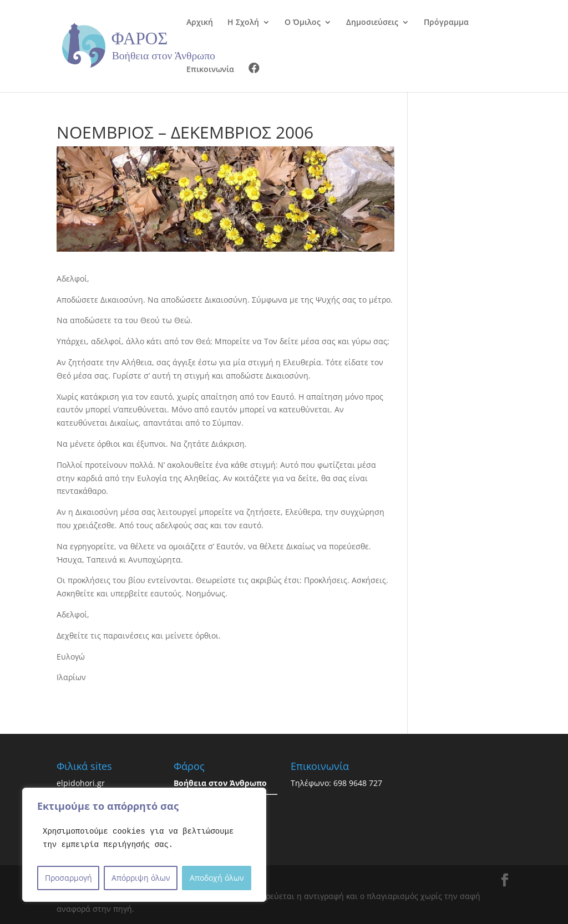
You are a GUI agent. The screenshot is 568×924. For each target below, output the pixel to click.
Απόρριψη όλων (141, 878)
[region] (144, 845)
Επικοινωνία (210, 70)
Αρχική (200, 23)
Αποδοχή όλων (217, 878)
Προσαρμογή (69, 878)
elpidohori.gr (81, 783)
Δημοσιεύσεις (372, 23)
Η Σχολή (243, 23)
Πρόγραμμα (446, 23)
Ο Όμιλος (303, 23)
